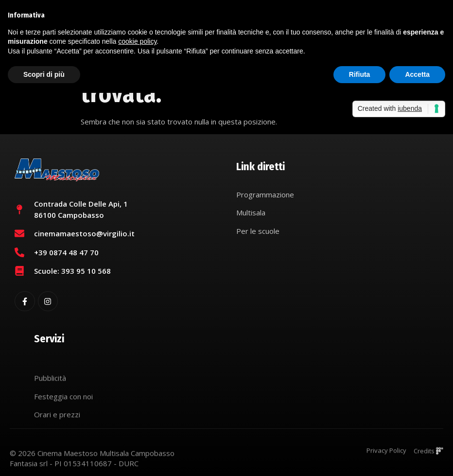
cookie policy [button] (137, 41)
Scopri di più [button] (44, 74)
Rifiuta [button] (360, 74)
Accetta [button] (417, 74)
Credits (428, 454)
